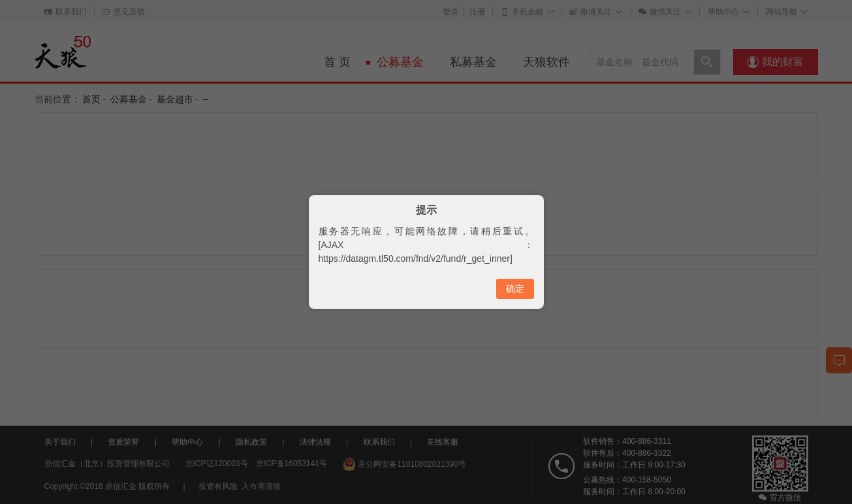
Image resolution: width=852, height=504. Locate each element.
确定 (515, 289)
